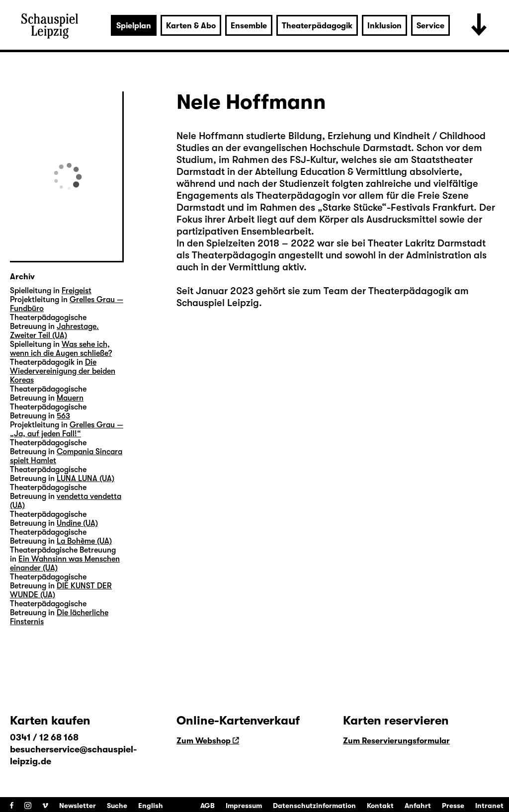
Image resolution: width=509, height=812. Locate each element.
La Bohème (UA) (84, 541)
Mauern (70, 398)
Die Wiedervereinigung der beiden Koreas (63, 371)
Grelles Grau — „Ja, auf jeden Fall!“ (67, 429)
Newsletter (78, 806)
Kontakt (380, 806)
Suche (117, 806)
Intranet (489, 806)
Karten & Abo (191, 26)
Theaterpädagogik (317, 26)
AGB (208, 806)
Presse (453, 806)
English (151, 806)
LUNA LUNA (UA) (85, 479)
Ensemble (249, 26)
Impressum (244, 806)
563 (63, 416)
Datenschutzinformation (314, 806)
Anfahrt (418, 806)
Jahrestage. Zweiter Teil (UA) (54, 331)
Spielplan (134, 26)
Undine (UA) (77, 523)
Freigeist (77, 291)
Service (430, 26)
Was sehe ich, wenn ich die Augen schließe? (61, 349)
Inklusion (384, 26)
